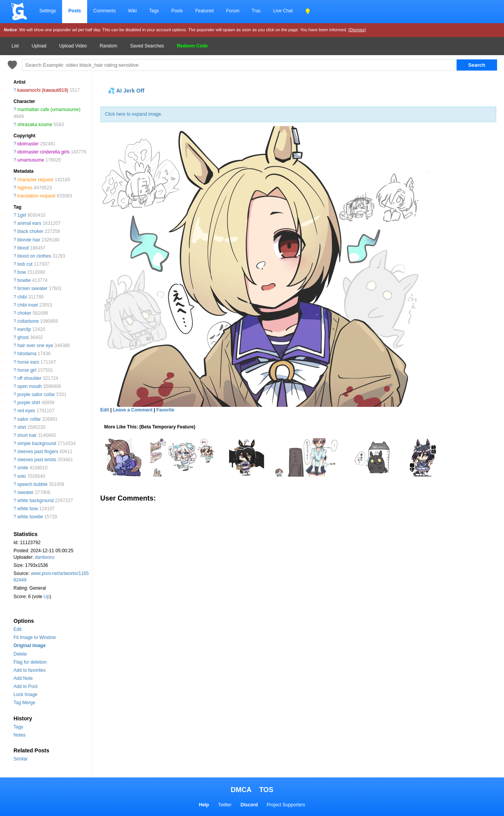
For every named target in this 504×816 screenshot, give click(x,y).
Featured (204, 11)
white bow (28, 509)
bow (22, 272)
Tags (154, 11)
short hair (27, 435)
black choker (30, 231)
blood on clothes (34, 256)
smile (23, 468)
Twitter (225, 805)
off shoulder (29, 378)
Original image (29, 646)
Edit (18, 629)
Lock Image (25, 695)
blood (23, 248)
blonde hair (29, 240)
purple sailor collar (36, 395)
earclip (24, 329)
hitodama (27, 354)
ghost (23, 337)
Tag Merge (24, 703)
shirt (22, 427)
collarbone (28, 321)
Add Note (23, 678)
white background (35, 501)
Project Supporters (286, 805)
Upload (39, 46)
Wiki (132, 11)
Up (46, 597)
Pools (177, 11)
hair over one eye (35, 346)
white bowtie (30, 517)
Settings (48, 11)
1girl (22, 215)
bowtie (24, 280)
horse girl (27, 370)
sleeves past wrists (37, 460)
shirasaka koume (35, 125)
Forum (233, 11)
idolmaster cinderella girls (43, 152)
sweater (25, 492)
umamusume (31, 160)
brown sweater (32, 288)
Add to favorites (29, 670)
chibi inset (28, 305)
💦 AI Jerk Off (126, 91)
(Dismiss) (357, 30)
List (15, 46)
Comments (105, 11)
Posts (75, 11)
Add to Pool (25, 686)
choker (24, 313)
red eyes (26, 411)
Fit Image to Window (35, 637)
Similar (21, 759)
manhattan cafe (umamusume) (49, 110)
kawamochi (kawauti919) (43, 90)
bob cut (25, 264)
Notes (19, 735)
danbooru (45, 557)
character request (35, 180)
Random (109, 46)
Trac (256, 11)
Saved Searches (147, 46)
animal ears (29, 223)
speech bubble (32, 484)
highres (25, 188)
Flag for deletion (30, 662)
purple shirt (29, 403)
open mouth (29, 386)
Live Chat (283, 11)
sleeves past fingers (38, 452)
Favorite (165, 410)
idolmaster (28, 144)
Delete (20, 654)
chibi (22, 297)
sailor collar (29, 419)
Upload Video (73, 46)
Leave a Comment (133, 410)
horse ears (28, 362)
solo (22, 476)
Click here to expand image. (134, 114)
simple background (37, 443)
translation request (36, 196)
